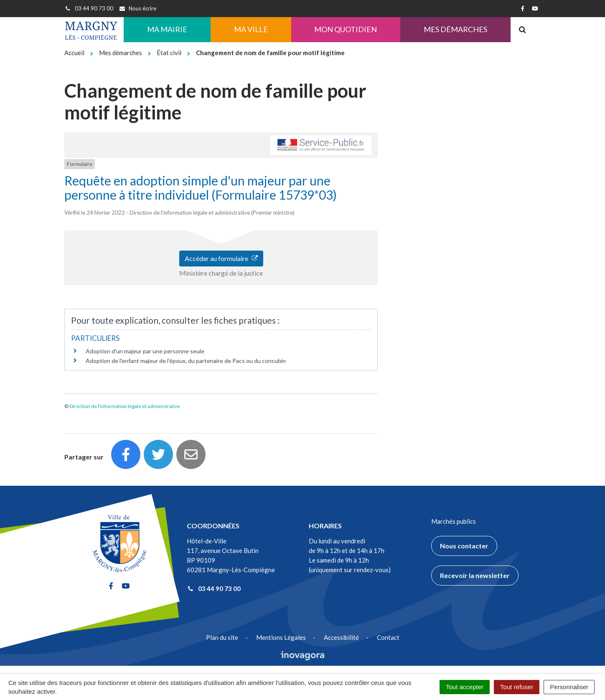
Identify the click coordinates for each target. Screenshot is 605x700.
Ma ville (251, 29)
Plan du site (222, 637)
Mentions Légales (281, 637)
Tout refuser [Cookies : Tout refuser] (517, 687)
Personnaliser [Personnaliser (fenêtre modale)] (569, 687)
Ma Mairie (167, 29)
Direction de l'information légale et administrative (125, 406)
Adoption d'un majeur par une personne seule (145, 351)
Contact (388, 637)
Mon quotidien (346, 29)
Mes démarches (455, 29)
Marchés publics (454, 521)
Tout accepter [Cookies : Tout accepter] (465, 687)
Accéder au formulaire (221, 258)
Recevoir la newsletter (475, 575)
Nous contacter (464, 546)
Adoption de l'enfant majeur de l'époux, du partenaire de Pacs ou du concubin (186, 361)
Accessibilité (341, 637)
